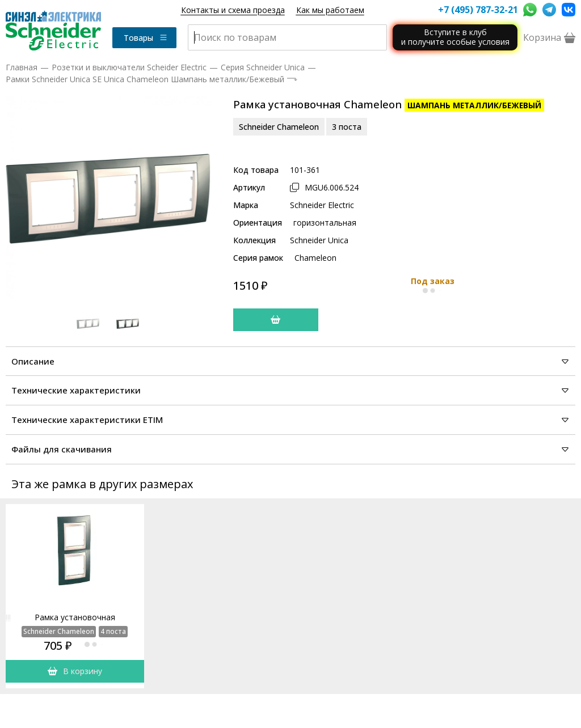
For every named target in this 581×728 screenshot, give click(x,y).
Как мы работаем (330, 10)
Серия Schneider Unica (263, 67)
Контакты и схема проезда (233, 10)
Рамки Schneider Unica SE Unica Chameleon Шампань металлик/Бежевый (145, 79)
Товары (146, 38)
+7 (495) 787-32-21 (478, 10)
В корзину (75, 671)
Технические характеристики (290, 390)
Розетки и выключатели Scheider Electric (129, 67)
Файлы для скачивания (290, 449)
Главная (22, 67)
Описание (290, 361)
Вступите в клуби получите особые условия (455, 37)
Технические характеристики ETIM (290, 420)
